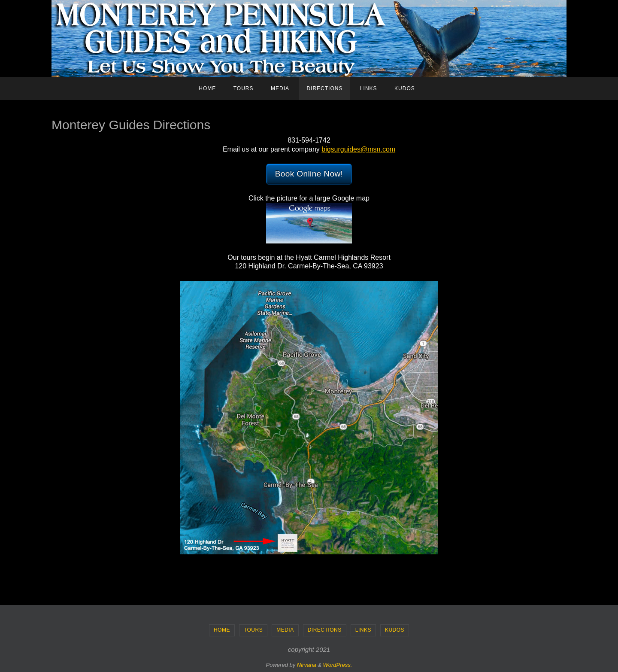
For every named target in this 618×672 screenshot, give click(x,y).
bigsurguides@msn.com (358, 149)
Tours (253, 630)
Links (363, 630)
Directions (325, 630)
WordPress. (338, 665)
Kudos (395, 630)
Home (222, 630)
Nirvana (307, 665)
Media (285, 630)
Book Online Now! (309, 174)
